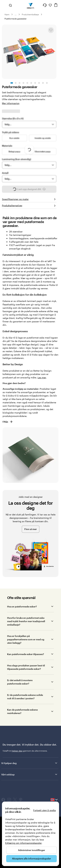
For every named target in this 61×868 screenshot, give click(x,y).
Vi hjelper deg (30, 763)
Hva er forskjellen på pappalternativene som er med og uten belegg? (26, 639)
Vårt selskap (30, 774)
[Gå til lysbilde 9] (43, 83)
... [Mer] (16, 14)
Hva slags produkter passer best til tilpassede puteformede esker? (26, 667)
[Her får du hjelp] (45, 5)
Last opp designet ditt (29, 190)
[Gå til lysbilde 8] (39, 83)
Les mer (42, 377)
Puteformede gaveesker (16, 19)
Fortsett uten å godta (44, 810)
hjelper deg (17, 751)
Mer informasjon (11, 103)
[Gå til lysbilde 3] (20, 83)
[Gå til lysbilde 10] (47, 83)
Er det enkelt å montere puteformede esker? (20, 682)
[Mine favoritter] (50, 5)
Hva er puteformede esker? (22, 606)
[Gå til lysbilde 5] (27, 83)
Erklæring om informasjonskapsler (23, 843)
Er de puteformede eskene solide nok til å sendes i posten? (25, 697)
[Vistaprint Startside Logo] (30, 5)
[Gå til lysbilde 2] (16, 83)
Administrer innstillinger (32, 850)
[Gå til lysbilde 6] (31, 83)
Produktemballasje (30, 14)
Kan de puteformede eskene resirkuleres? (22, 711)
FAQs (8, 422)
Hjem (7, 14)
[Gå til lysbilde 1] (12, 83)
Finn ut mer (31, 529)
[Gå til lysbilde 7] (35, 83)
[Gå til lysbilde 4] (23, 83)
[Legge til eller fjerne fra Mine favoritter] (51, 30)
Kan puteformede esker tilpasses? (26, 654)
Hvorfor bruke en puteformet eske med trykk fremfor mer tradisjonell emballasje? (26, 621)
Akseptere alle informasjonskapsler (31, 859)
